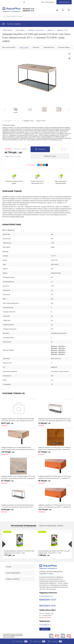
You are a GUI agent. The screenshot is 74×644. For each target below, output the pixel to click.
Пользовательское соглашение (13, 634)
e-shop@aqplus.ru (46, 596)
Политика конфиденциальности (13, 636)
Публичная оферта (9, 637)
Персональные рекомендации (23, 526)
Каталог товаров (11, 24)
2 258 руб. (44, 555)
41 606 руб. (55, 424)
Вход (43, 2)
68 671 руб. (18, 424)
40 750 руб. (55, 482)
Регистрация (50, 2)
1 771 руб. (9, 555)
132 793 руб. (18, 453)
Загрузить (54, 346)
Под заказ (30, 165)
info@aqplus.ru (45, 625)
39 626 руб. (18, 511)
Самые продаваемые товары (51, 526)
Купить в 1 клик (50, 156)
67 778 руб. (55, 453)
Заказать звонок (64, 2)
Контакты (45, 629)
